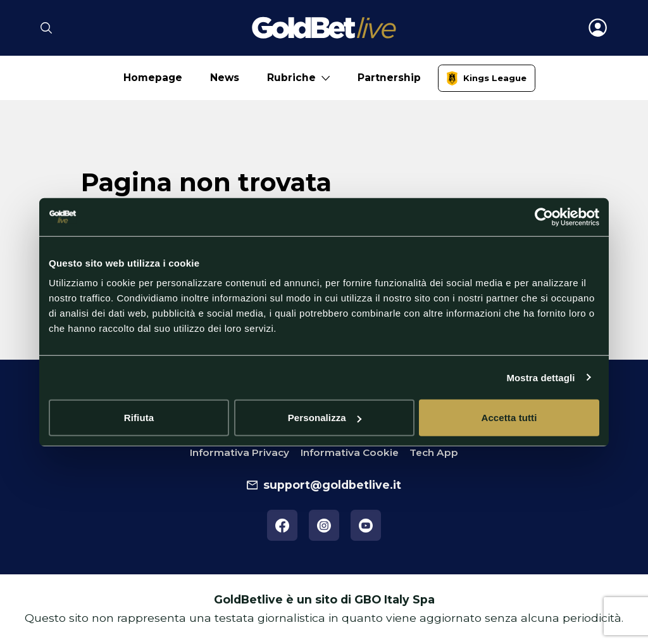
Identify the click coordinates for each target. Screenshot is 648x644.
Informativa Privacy (240, 452)
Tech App (434, 452)
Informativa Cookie (350, 452)
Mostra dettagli (540, 377)
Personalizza (325, 418)
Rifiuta (139, 418)
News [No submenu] (225, 78)
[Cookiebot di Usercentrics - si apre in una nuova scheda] (544, 217)
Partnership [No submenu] (389, 78)
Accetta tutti (509, 418)
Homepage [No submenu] (153, 78)
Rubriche (291, 78)
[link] (487, 78)
